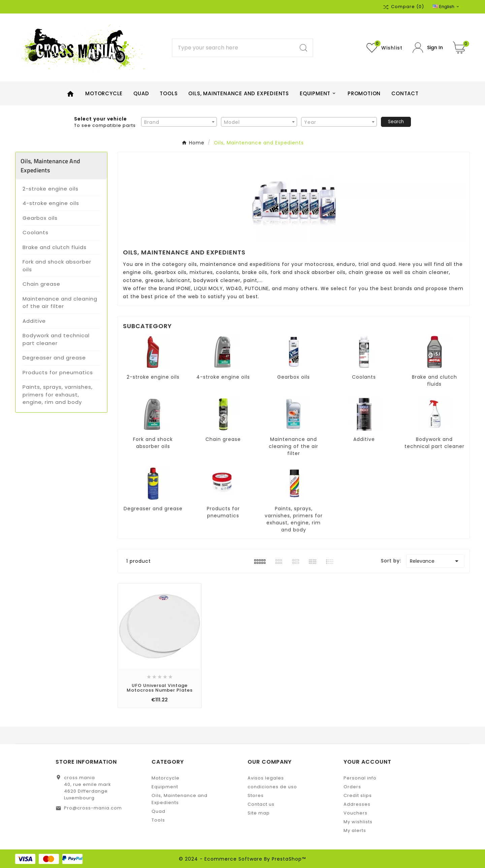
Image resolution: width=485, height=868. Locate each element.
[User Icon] (428, 48)
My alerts (355, 830)
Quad (158, 811)
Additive (34, 321)
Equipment (165, 787)
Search (396, 122)
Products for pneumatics (58, 372)
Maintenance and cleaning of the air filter (60, 303)
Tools (158, 820)
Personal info (360, 778)
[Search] (233, 48)
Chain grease (41, 284)
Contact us (261, 804)
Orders (352, 787)
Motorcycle (166, 778)
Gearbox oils (40, 218)
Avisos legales (266, 778)
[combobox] (179, 122)
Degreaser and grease (54, 358)
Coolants (36, 232)
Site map (259, 813)
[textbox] (179, 122)
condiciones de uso (272, 787)
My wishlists (358, 822)
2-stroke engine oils (51, 189)
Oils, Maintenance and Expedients (50, 166)
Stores (256, 795)
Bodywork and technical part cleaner (56, 339)
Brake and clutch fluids (55, 247)
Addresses (357, 804)
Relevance (435, 561)
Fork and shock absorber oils (57, 266)
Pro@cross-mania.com (93, 808)
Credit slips (358, 795)
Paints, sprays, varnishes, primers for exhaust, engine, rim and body (58, 394)
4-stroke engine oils (51, 203)
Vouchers (355, 813)
